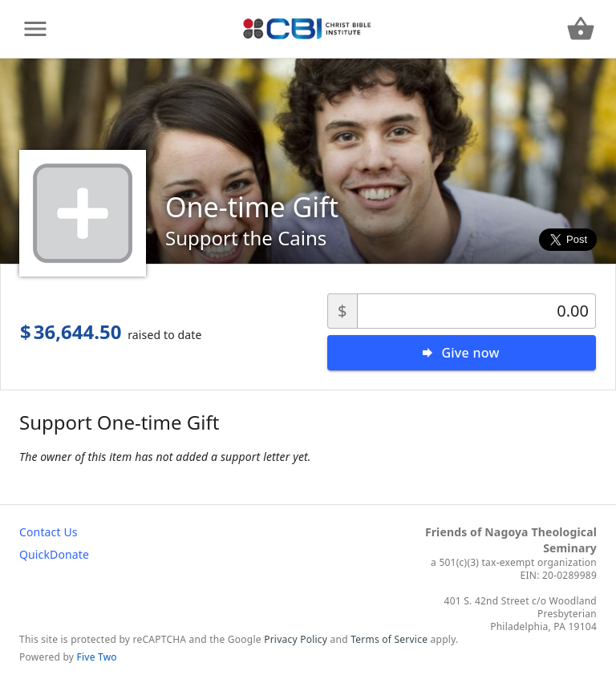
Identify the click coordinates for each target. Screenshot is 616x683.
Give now (470, 353)
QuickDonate (54, 554)
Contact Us (49, 532)
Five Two (97, 657)
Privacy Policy (296, 639)
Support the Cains (246, 238)
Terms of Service (389, 639)
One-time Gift (252, 207)
